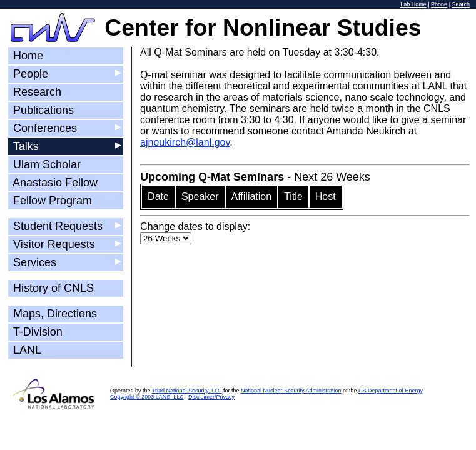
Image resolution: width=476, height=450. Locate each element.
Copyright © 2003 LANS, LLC (147, 397)
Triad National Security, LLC (187, 391)
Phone (439, 4)
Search (461, 4)
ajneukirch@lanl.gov (185, 142)
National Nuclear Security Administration (291, 391)
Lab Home (413, 4)
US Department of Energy (390, 391)
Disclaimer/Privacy (211, 397)
